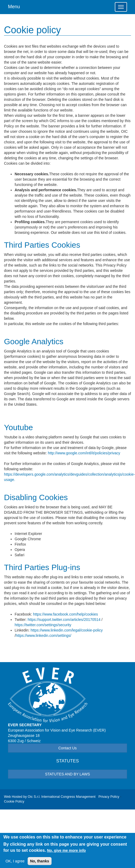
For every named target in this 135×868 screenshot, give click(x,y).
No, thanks (40, 863)
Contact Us (67, 748)
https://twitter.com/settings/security (43, 625)
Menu (14, 7)
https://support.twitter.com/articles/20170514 (64, 620)
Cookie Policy (14, 801)
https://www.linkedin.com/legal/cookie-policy (67, 630)
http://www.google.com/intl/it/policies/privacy (84, 453)
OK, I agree (15, 863)
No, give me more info (66, 852)
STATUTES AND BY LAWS (67, 774)
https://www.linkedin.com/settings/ (43, 636)
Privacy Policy (109, 797)
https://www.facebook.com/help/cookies (65, 614)
